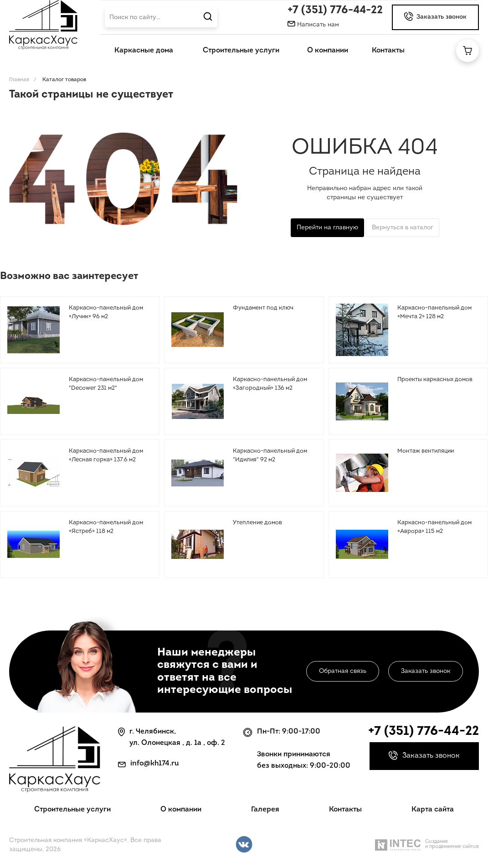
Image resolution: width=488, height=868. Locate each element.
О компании (181, 810)
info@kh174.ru (155, 764)
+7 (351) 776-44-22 (335, 10)
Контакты (345, 810)
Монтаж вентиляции (426, 451)
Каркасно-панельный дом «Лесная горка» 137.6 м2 (106, 456)
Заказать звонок (426, 671)
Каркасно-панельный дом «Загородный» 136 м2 (270, 384)
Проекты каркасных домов (435, 380)
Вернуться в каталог (403, 228)
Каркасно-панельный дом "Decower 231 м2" (106, 384)
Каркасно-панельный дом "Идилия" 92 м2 (270, 456)
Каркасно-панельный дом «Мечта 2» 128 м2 (434, 313)
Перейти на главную (327, 228)
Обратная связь (343, 671)
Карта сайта (433, 810)
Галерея (265, 810)
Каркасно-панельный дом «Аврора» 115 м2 (434, 527)
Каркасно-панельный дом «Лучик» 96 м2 (106, 313)
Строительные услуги (72, 810)
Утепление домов (257, 523)
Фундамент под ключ (263, 308)
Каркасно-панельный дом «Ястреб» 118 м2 (106, 527)
